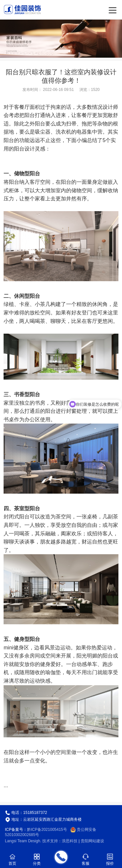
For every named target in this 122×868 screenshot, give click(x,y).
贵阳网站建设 (92, 841)
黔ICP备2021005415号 (47, 830)
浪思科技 (70, 841)
